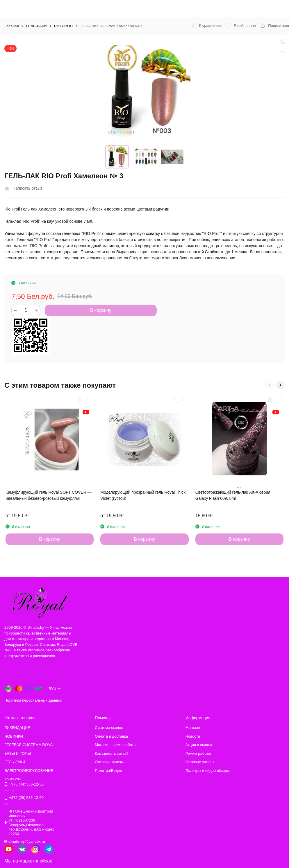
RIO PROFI (64, 26)
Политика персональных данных (33, 700)
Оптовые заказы (109, 762)
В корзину (101, 310)
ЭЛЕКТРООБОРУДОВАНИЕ (29, 771)
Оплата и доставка (111, 736)
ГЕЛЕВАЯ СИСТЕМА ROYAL (30, 745)
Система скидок (109, 728)
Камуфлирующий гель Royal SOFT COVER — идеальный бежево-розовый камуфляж (49, 495)
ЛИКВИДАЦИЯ (17, 728)
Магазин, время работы (115, 745)
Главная (11, 26)
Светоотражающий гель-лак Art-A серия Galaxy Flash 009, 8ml (233, 495)
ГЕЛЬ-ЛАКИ (36, 26)
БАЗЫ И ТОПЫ (18, 753)
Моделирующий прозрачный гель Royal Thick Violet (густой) (143, 495)
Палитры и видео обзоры (208, 771)
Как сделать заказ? (112, 753)
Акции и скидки (199, 745)
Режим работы (198, 753)
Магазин (193, 728)
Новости (193, 736)
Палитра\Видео (108, 771)
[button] (269, 385)
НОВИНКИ (14, 736)
